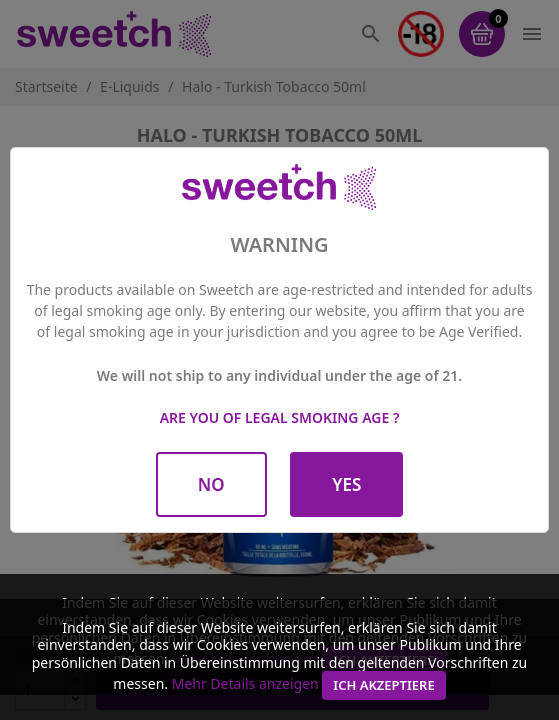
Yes (346, 484)
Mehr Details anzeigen (245, 683)
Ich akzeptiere (383, 685)
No (211, 484)
